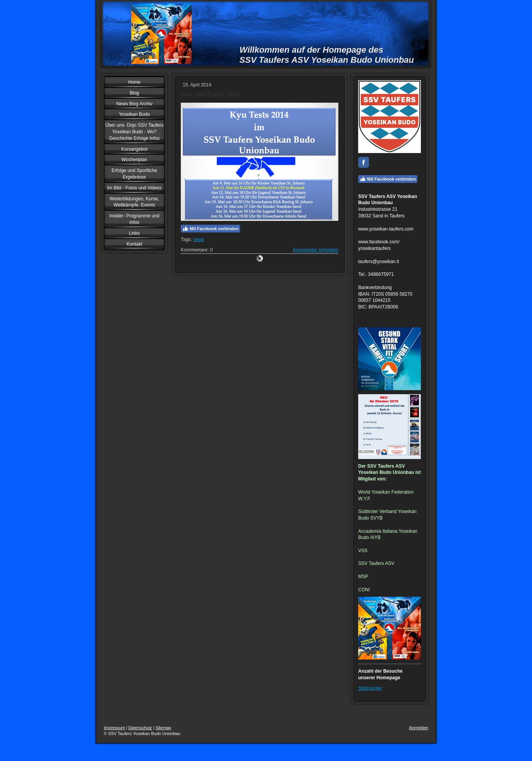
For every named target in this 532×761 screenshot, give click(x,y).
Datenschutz (140, 728)
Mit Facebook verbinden (210, 229)
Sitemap (163, 728)
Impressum (114, 728)
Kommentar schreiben (316, 250)
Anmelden (419, 728)
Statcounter (370, 688)
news (199, 239)
